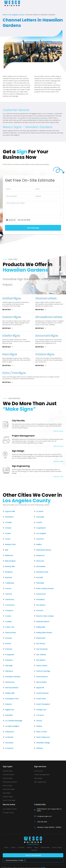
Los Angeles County (17, 15)
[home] (13, 3)
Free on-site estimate (33, 855)
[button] (2, 3)
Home (5, 15)
